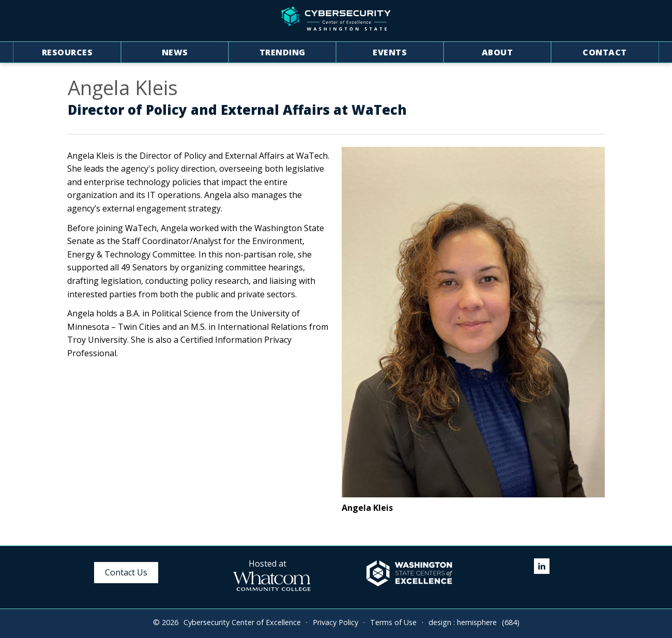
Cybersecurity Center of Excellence (242, 622)
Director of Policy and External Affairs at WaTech (237, 110)
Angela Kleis (123, 88)
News (175, 52)
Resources (67, 52)
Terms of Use (393, 622)
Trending (282, 52)
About (498, 52)
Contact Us (126, 572)
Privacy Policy (335, 622)
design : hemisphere (463, 622)
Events (390, 52)
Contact (605, 52)
